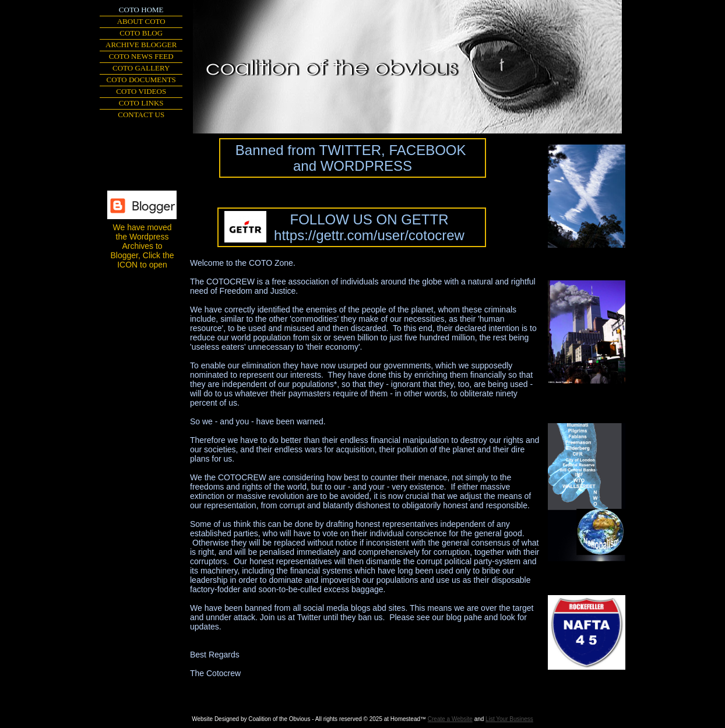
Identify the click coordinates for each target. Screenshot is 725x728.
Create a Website (450, 719)
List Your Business (509, 719)
